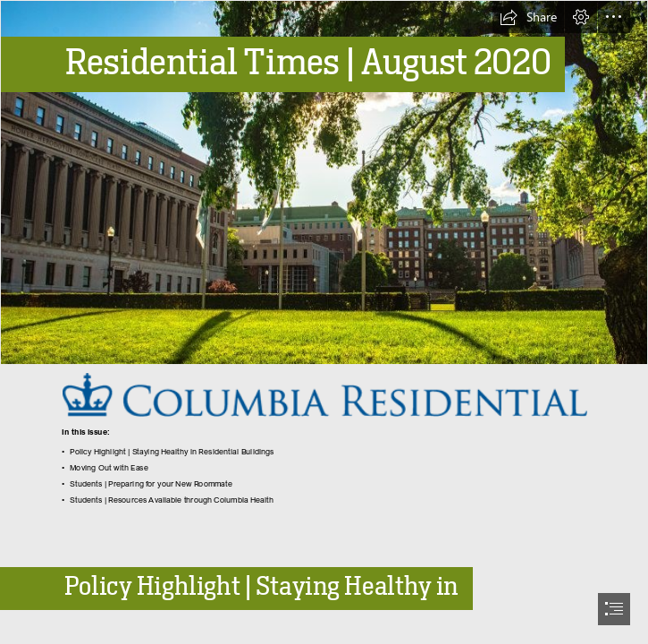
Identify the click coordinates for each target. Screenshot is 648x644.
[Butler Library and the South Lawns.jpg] (324, 182)
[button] (528, 17)
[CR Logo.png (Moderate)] (324, 394)
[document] (324, 322)
